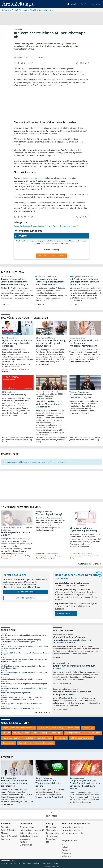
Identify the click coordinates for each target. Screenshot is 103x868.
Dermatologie (73, 728)
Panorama (6, 839)
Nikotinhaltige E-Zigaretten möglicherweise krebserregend (24, 684)
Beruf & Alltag (58, 728)
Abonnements (52, 836)
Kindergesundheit (73, 733)
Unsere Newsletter (14, 723)
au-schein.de (41, 178)
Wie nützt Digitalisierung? (49, 514)
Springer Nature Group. (49, 864)
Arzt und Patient (52, 226)
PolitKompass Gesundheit (81, 738)
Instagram (66, 856)
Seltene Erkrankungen (44, 743)
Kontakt (23, 842)
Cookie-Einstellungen (29, 836)
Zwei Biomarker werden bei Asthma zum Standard (21, 709)
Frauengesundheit (21, 733)
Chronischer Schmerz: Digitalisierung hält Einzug (83, 530)
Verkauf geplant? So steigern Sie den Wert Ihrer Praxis (22, 704)
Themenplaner (53, 830)
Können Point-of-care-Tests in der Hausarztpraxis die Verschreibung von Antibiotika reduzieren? (22, 699)
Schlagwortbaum (27, 827)
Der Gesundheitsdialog (14, 395)
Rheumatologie (25, 743)
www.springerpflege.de (72, 830)
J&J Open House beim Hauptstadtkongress (81, 396)
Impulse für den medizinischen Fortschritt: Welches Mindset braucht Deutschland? (49, 403)
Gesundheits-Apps (22, 226)
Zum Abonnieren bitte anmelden (52, 256)
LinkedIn (65, 847)
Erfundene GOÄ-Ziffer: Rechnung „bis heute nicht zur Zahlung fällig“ (25, 654)
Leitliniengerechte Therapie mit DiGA (15, 534)
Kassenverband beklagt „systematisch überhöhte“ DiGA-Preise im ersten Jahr (15, 282)
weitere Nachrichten (43, 713)
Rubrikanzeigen (53, 833)
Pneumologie (61, 738)
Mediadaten (51, 827)
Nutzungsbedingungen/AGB (32, 830)
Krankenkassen (37, 226)
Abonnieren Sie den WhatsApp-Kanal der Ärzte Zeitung (49, 784)
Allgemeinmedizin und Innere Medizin (19, 728)
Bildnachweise (26, 845)
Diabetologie (88, 728)
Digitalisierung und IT (69, 226)
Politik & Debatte (8, 830)
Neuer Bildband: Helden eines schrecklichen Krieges (21, 679)
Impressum (25, 839)
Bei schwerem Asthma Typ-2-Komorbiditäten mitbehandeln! (25, 688)
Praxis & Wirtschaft (9, 836)
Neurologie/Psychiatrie (12, 738)
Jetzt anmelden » (26, 592)
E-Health (6, 733)
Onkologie (30, 738)
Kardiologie (57, 733)
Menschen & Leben (92, 733)
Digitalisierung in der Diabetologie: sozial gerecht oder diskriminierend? (50, 282)
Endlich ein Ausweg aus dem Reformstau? (16, 693)
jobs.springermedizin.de (72, 833)
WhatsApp (66, 853)
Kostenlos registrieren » (26, 598)
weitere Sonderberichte (90, 564)
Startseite (5, 827)
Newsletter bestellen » (66, 614)
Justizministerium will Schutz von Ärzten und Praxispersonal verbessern (84, 343)
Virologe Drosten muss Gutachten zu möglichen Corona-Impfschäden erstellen (23, 667)
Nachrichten (8, 630)
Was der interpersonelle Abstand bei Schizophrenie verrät (24, 635)
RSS (48, 842)
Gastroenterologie (40, 733)
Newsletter (51, 839)
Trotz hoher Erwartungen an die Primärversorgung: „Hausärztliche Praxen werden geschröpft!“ (21, 641)
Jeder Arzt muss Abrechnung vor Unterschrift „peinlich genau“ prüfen (51, 343)
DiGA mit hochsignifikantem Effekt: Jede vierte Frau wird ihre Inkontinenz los (84, 282)
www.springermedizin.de (72, 827)
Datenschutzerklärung (29, 833)
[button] (96, 4)
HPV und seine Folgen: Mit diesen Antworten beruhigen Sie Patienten (24, 674)
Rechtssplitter (9, 743)
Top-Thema (43, 728)
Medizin (5, 833)
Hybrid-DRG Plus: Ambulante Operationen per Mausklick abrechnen (17, 343)
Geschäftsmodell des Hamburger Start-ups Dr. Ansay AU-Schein (41, 72)
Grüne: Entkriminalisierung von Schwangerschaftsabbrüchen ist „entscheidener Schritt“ (25, 648)
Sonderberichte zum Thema (20, 508)
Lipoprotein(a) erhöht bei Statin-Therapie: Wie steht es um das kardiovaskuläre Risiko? (85, 785)
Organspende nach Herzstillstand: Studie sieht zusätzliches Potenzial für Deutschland (24, 661)
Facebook (66, 850)
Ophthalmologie (45, 738)
